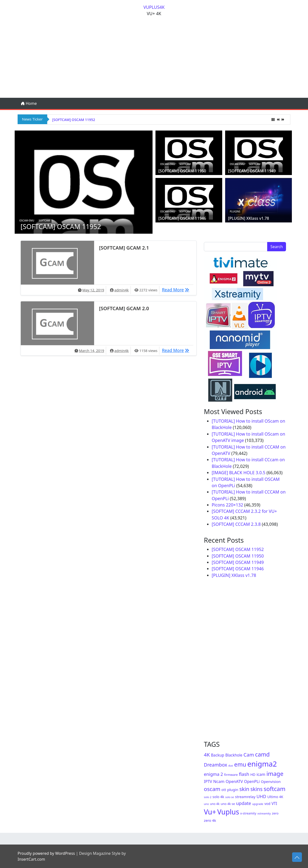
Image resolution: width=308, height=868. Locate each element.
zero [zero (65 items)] (275, 813)
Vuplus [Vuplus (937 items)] (228, 812)
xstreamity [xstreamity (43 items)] (264, 813)
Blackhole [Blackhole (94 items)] (234, 755)
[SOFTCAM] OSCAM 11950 (182, 171)
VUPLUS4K (154, 7)
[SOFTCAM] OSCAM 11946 (182, 218)
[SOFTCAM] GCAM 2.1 (124, 248)
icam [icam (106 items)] (261, 774)
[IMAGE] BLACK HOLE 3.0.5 (239, 472)
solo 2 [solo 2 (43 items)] (208, 797)
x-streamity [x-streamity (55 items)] (248, 813)
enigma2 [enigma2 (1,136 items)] (262, 764)
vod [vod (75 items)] (267, 804)
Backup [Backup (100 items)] (218, 755)
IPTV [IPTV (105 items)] (208, 781)
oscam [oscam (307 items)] (212, 789)
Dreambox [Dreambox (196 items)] (215, 765)
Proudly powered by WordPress (46, 853)
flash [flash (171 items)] (244, 774)
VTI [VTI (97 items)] (274, 803)
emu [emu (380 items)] (240, 764)
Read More (177, 289)
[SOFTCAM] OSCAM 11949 (252, 171)
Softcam (44, 220)
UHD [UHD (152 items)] (261, 796)
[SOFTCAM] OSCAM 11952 (74, 120)
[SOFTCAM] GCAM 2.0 (124, 308)
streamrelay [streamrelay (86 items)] (245, 797)
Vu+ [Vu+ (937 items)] (210, 812)
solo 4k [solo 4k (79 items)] (218, 797)
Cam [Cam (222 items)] (249, 755)
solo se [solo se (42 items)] (230, 797)
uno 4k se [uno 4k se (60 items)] (228, 804)
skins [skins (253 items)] (257, 789)
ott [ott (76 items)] (224, 790)
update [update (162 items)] (244, 803)
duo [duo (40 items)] (231, 766)
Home (29, 103)
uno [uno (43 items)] (206, 804)
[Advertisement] (154, 61)
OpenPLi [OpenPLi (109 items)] (252, 781)
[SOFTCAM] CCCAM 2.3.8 (236, 524)
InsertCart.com (31, 859)
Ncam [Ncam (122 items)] (219, 781)
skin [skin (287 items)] (244, 789)
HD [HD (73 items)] (253, 775)
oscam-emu (27, 220)
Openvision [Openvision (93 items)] (271, 781)
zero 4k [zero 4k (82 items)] (210, 820)
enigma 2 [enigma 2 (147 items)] (213, 774)
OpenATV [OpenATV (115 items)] (234, 781)
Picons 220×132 (227, 505)
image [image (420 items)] (275, 774)
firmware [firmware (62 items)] (231, 775)
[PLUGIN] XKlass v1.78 (249, 218)
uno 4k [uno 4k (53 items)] (215, 804)
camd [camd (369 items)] (263, 754)
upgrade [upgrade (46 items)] (258, 804)
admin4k (122, 290)
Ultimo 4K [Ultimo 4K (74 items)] (275, 797)
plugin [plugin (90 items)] (233, 790)
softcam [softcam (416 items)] (274, 789)
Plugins (235, 211)
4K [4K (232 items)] (207, 755)
